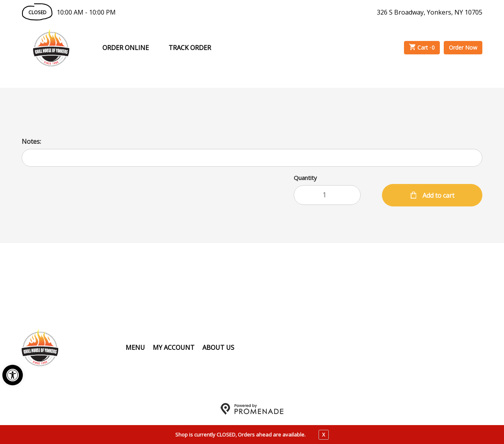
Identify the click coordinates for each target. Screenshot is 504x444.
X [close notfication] (324, 435)
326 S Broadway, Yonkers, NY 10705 (430, 12)
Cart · (422, 48)
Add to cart (438, 195)
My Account (174, 347)
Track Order (190, 48)
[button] (13, 375)
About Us (218, 347)
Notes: (31, 141)
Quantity (305, 178)
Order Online (126, 48)
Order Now (463, 47)
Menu (135, 347)
